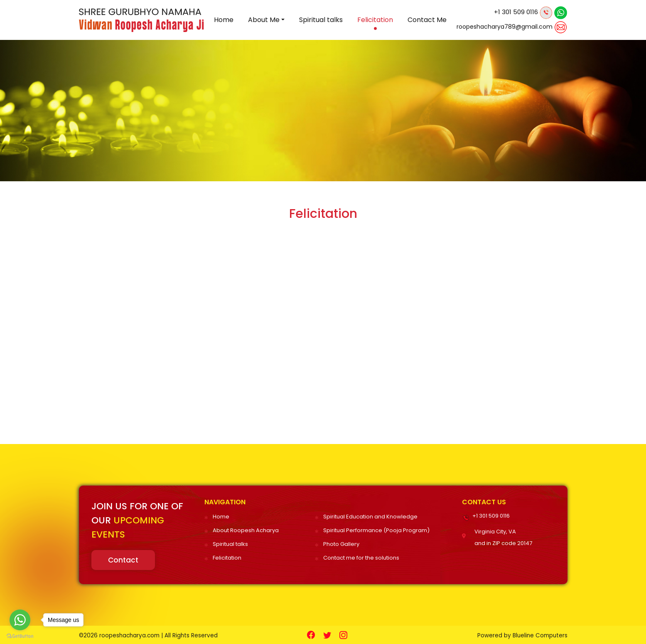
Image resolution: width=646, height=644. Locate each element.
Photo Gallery (341, 543)
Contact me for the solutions (361, 556)
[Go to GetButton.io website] (20, 636)
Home (224, 20)
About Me (264, 20)
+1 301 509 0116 (516, 12)
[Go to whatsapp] (20, 620)
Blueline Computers (539, 634)
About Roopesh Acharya (246, 530)
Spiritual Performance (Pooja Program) (376, 530)
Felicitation (375, 20)
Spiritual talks (321, 20)
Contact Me (427, 20)
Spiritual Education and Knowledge (370, 517)
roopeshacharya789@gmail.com (505, 27)
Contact (123, 559)
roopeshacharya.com (131, 634)
